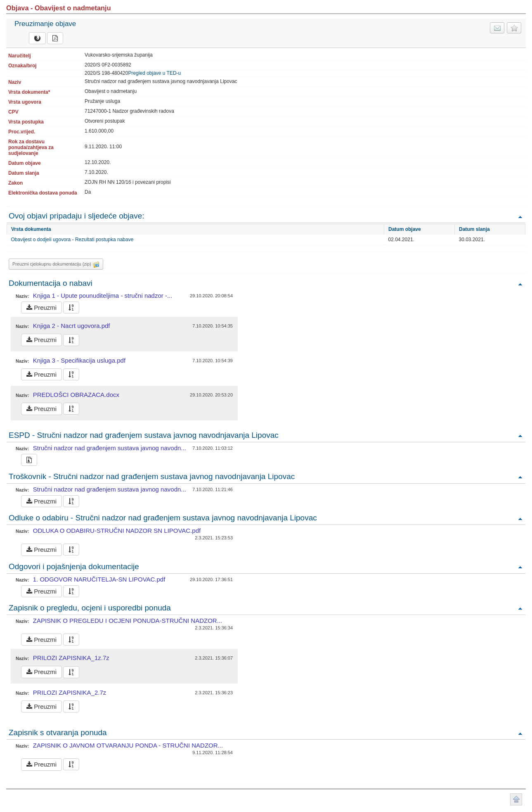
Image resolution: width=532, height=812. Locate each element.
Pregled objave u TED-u (154, 73)
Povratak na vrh (520, 217)
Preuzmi (41, 307)
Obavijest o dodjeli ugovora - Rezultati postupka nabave (72, 240)
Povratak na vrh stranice (516, 799)
